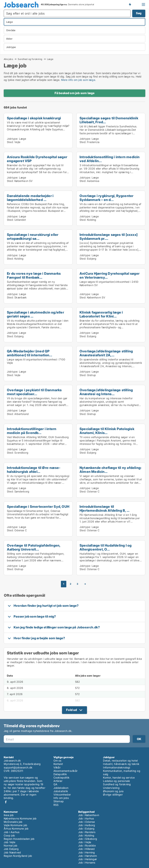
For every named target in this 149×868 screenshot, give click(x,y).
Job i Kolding (86, 835)
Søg (139, 13)
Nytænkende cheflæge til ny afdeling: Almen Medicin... (110, 470)
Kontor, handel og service (119, 778)
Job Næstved (12, 852)
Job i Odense (87, 822)
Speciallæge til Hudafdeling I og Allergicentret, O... (106, 547)
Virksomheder (62, 795)
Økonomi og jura (113, 791)
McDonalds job (13, 822)
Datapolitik (60, 774)
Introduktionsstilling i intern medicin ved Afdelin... (110, 159)
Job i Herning (87, 852)
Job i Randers (87, 832)
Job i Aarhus (12, 832)
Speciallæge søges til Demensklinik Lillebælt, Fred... (109, 120)
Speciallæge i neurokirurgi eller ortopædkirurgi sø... (33, 237)
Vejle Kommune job (15, 825)
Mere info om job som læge (78, 80)
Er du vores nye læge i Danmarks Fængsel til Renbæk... (34, 275)
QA (55, 784)
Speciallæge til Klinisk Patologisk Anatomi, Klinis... (107, 431)
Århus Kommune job (16, 829)
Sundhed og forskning (30, 59)
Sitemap (59, 801)
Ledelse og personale (116, 781)
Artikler (58, 781)
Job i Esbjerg (86, 829)
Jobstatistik (61, 791)
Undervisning (111, 788)
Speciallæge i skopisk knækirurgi (34, 118)
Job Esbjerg (11, 849)
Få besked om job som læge (75, 93)
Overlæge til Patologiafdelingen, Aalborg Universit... (34, 547)
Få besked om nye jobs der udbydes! (130, 4)
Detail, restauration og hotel (120, 761)
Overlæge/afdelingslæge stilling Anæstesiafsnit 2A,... (106, 353)
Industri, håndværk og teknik (121, 764)
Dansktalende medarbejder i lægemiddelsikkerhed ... (30, 198)
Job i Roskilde (87, 845)
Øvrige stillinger (113, 795)
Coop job (9, 835)
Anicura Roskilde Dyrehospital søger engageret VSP (37, 159)
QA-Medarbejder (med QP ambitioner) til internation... (30, 353)
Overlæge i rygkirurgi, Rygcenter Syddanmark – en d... (106, 198)
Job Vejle (9, 842)
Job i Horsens (87, 862)
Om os (57, 761)
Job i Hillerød (86, 849)
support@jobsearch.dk (18, 767)
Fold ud (72, 710)
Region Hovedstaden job (19, 839)
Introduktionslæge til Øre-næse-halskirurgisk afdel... (34, 470)
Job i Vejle (85, 842)
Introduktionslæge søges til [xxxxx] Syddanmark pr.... (108, 237)
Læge (50, 59)
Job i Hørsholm (88, 856)
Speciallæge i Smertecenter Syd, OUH (38, 506)
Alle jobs (8, 59)
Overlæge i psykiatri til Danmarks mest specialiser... (34, 392)
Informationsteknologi (116, 767)
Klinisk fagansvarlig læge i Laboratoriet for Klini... (101, 314)
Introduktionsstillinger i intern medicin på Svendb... (32, 431)
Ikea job (9, 815)
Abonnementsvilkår (65, 771)
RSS (56, 805)
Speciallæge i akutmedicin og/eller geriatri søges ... (35, 314)
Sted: (10, 142)
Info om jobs (61, 798)
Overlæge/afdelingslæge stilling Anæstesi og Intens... (106, 392)
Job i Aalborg (87, 825)
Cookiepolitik (62, 778)
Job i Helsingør (88, 859)
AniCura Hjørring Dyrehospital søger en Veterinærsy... (110, 275)
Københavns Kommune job (20, 818)
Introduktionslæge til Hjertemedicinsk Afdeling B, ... (104, 508)
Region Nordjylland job (18, 856)
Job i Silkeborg (88, 839)
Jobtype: (13, 139)
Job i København (89, 815)
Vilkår (57, 767)
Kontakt (58, 764)
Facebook (6, 802)
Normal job (11, 845)
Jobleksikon (61, 788)
